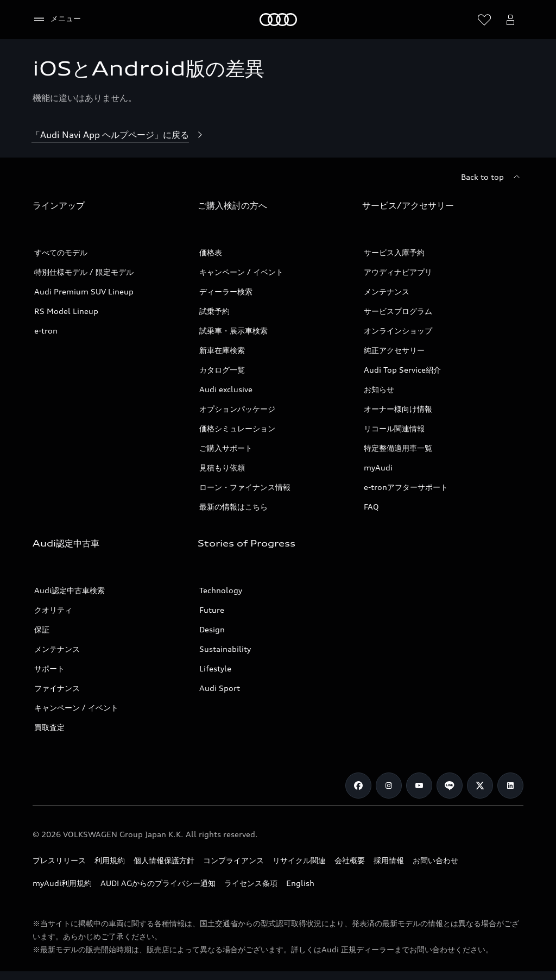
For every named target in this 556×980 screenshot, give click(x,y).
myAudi (378, 467)
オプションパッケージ (237, 409)
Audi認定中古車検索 (69, 590)
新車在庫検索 (222, 350)
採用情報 (389, 860)
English (300, 883)
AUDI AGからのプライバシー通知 (158, 883)
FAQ (371, 507)
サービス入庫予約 (394, 252)
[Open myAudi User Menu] (510, 20)
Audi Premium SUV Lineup (84, 291)
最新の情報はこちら (233, 507)
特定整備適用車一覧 (398, 448)
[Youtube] (419, 786)
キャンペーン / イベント (241, 272)
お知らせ (379, 389)
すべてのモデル (61, 252)
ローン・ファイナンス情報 (245, 487)
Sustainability (225, 649)
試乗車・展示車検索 (233, 331)
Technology (221, 590)
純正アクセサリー (394, 350)
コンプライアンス (233, 860)
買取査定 (49, 727)
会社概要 (350, 860)
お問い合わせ (435, 860)
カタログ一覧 (222, 370)
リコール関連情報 (394, 428)
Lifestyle (215, 668)
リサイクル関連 (299, 860)
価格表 (211, 252)
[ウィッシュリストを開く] (484, 20)
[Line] (450, 786)
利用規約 (110, 860)
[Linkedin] (510, 786)
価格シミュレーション (237, 428)
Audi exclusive (226, 389)
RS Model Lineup (66, 311)
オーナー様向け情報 (398, 409)
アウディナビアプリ (398, 272)
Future (212, 610)
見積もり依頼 (222, 467)
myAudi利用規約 (62, 883)
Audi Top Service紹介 (402, 370)
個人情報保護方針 (164, 860)
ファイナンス (57, 688)
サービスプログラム (398, 311)
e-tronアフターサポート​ (406, 487)
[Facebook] (358, 786)
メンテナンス (387, 291)
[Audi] (278, 20)
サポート (49, 668)
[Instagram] (389, 786)
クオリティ (53, 610)
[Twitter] (480, 786)
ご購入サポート (226, 448)
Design (212, 629)
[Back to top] (492, 177)
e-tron (46, 331)
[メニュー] (57, 19)
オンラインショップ (398, 331)
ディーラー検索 (226, 291)
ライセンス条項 (251, 883)
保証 (42, 629)
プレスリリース (59, 860)
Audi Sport (220, 688)
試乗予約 (214, 311)
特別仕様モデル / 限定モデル (84, 272)
